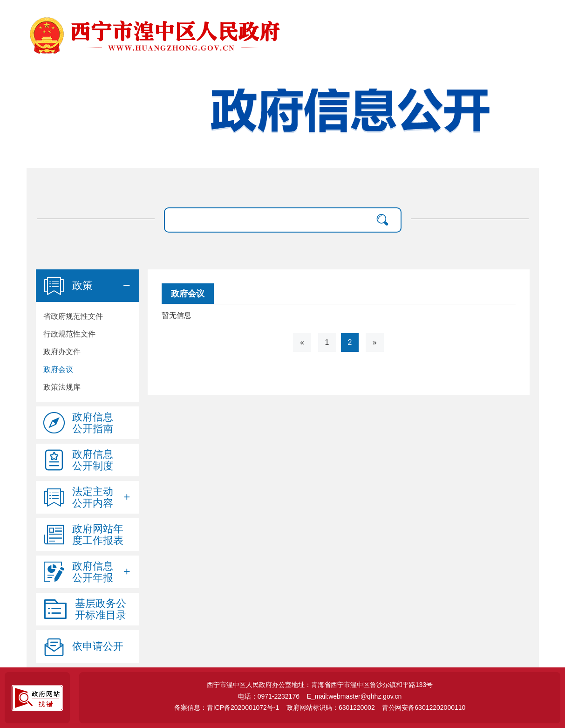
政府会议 (58, 369)
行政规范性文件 (69, 334)
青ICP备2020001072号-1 (243, 707)
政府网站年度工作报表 (98, 535)
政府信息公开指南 (93, 423)
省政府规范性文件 (73, 316)
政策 (82, 285)
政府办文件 (62, 352)
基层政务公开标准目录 (101, 609)
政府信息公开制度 (93, 460)
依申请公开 (98, 646)
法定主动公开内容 (93, 497)
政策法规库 (62, 387)
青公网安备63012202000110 (424, 707)
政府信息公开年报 (93, 572)
